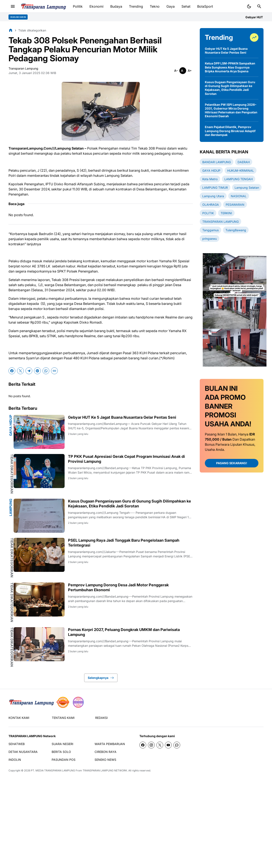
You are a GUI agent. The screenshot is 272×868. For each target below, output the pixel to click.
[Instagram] (151, 745)
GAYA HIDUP (11, 425)
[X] (20, 371)
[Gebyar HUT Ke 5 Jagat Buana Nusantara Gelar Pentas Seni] (39, 432)
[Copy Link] (54, 371)
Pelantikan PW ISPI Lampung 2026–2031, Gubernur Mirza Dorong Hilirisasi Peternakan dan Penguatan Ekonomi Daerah (231, 110)
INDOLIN (15, 760)
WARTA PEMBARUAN (110, 744)
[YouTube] (168, 745)
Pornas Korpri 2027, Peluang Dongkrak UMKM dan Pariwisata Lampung (124, 632)
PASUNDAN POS (64, 760)
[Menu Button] (13, 6)
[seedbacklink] (63, 702)
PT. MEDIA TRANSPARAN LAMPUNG (53, 770)
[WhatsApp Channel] (177, 745)
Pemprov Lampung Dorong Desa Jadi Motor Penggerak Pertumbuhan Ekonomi (118, 587)
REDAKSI (101, 718)
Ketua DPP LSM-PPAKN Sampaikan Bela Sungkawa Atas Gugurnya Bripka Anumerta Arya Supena (230, 67)
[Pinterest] (37, 371)
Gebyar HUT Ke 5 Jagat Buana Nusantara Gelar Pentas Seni (122, 417)
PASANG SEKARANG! (232, 463)
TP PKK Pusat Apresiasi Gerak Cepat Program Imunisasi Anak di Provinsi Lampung (126, 459)
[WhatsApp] (46, 371)
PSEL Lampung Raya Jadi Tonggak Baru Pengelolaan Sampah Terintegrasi (124, 543)
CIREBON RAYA (106, 752)
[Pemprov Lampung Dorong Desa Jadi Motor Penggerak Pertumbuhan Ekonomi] (39, 600)
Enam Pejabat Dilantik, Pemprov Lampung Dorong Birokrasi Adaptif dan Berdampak (230, 131)
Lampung (11, 507)
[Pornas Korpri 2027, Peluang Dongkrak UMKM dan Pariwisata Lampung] (39, 644)
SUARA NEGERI (62, 744)
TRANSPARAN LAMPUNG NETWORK (105, 770)
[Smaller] (176, 71)
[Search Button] (259, 6)
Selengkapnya (101, 678)
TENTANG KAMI (63, 718)
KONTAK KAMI (19, 718)
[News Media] (78, 702)
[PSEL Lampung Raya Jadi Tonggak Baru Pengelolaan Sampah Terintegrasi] (39, 555)
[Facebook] (12, 371)
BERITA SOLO (61, 752)
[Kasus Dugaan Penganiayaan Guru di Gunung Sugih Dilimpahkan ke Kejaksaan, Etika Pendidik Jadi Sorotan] (39, 516)
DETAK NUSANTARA (23, 752)
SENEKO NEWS (105, 760)
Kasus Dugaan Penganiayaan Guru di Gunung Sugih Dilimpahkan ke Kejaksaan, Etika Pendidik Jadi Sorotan (130, 504)
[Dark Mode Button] (249, 6)
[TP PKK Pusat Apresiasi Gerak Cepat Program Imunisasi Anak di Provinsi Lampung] (39, 471)
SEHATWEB (17, 744)
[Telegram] (29, 371)
